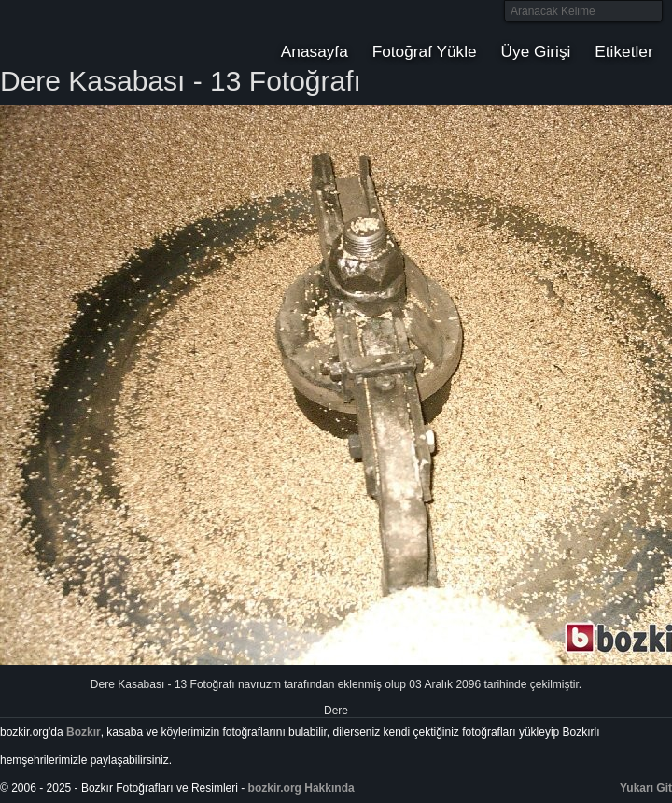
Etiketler (623, 51)
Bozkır (126, 33)
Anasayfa (315, 51)
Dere (336, 711)
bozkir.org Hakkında (301, 788)
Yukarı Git (646, 788)
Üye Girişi (536, 51)
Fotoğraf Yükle (425, 51)
